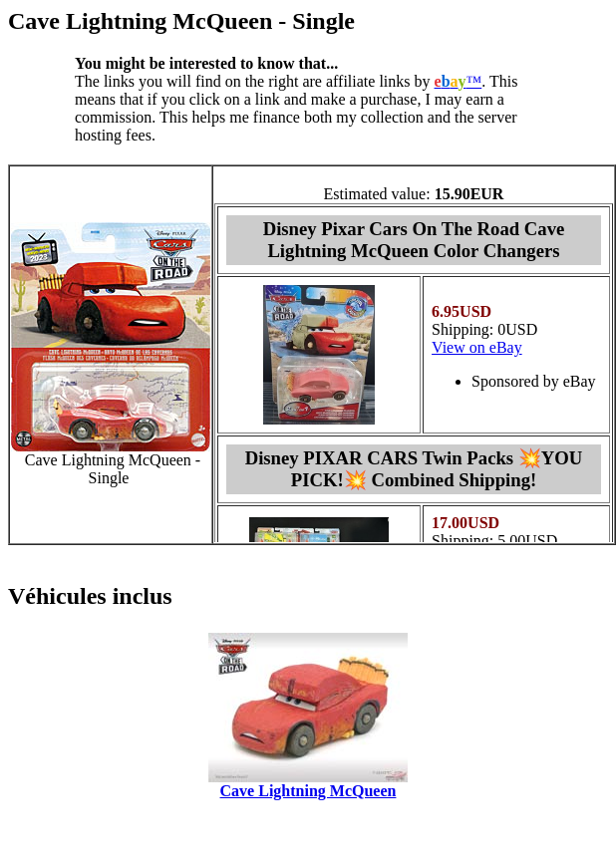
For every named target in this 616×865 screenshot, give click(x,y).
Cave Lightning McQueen (308, 791)
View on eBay (477, 347)
